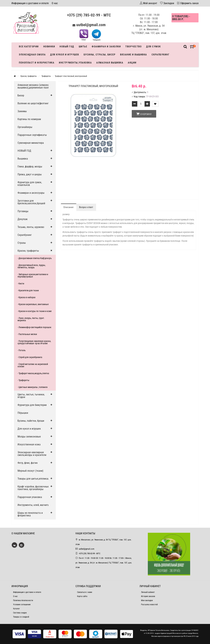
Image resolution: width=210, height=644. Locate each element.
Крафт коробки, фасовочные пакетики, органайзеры (33, 488)
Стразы (22, 243)
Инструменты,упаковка (75, 63)
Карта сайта (82, 596)
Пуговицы (23, 211)
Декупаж (23, 219)
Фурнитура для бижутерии (32, 405)
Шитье (83, 47)
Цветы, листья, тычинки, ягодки (31, 396)
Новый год (67, 47)
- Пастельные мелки (27, 334)
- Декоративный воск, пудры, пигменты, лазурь (32, 266)
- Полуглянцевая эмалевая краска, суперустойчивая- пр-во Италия (34, 342)
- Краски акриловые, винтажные (33, 304)
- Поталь (22, 350)
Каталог (16, 609)
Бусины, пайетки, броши (31, 421)
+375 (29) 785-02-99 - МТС (89, 15)
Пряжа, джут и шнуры (30, 174)
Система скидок (20, 613)
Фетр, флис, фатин (28, 463)
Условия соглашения (22, 605)
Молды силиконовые (29, 437)
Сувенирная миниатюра (31, 143)
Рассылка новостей (149, 605)
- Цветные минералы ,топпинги (32, 387)
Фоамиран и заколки (106, 47)
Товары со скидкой (21, 617)
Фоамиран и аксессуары (31, 193)
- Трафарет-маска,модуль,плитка (33, 373)
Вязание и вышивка (134, 55)
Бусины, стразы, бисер (100, 55)
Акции (132, 63)
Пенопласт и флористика (37, 63)
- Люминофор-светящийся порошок (34, 327)
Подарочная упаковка (30, 497)
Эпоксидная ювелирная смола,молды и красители (32, 454)
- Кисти (21, 284)
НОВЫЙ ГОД (24, 151)
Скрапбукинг (161, 55)
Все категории (29, 47)
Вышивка (23, 159)
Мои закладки (147, 600)
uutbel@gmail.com (91, 25)
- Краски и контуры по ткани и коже (35, 311)
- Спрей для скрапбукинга (30, 357)
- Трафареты (23, 380)
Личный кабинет (148, 592)
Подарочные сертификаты (32, 135)
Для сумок (153, 47)
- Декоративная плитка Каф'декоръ (35, 258)
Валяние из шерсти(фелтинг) (33, 103)
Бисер (21, 95)
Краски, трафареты (28, 251)
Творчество (133, 47)
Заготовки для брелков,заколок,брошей (31, 202)
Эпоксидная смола (32, 55)
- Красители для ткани (28, 290)
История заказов (148, 596)
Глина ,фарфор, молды (30, 167)
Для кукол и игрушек (65, 55)
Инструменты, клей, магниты (34, 505)
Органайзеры (25, 127)
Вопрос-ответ (86, 207)
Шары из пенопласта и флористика (30, 514)
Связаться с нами (85, 592)
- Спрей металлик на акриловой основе (33, 365)
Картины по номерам (29, 119)
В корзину (144, 114)
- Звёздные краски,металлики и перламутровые (33, 275)
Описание (68, 207)
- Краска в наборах (26, 297)
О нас (55, 3)
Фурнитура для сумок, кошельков (30, 184)
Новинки (49, 47)
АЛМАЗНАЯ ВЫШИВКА (110, 63)
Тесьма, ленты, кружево (31, 227)
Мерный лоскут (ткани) (30, 471)
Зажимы (22, 111)
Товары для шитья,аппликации (35, 479)
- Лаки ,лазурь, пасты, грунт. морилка (31, 319)
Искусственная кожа (29, 444)
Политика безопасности (23, 600)
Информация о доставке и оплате (30, 3)
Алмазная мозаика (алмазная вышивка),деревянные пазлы (34, 86)
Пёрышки (23, 413)
